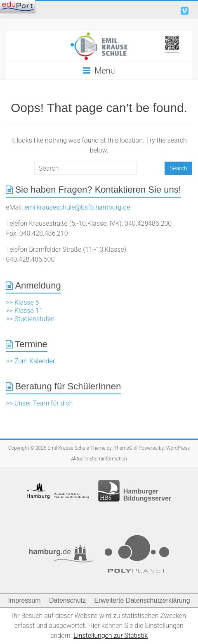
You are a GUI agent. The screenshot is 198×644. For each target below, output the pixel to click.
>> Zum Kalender (30, 361)
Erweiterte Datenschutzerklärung (142, 600)
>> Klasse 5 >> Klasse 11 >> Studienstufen (30, 311)
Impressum (24, 600)
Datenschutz (67, 600)
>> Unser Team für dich (39, 403)
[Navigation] (18, 6)
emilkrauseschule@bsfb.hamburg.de (78, 207)
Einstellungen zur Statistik (111, 636)
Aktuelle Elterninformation (99, 459)
